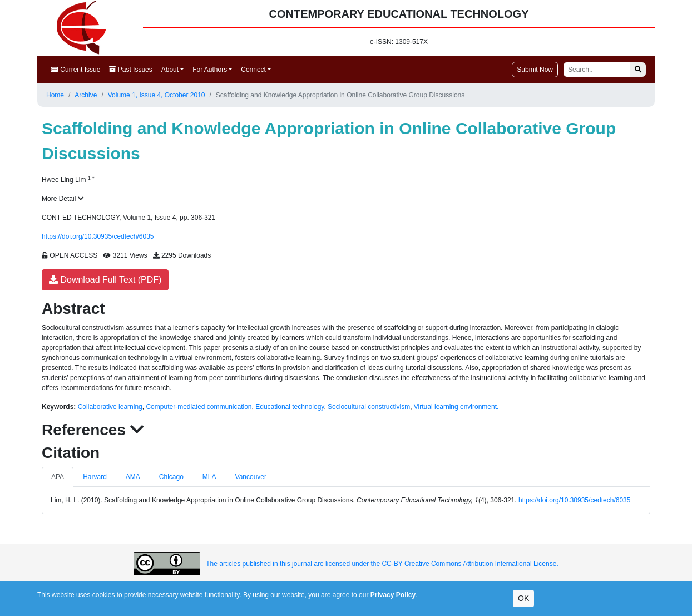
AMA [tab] (133, 477)
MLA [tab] (209, 477)
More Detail (63, 199)
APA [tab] (58, 477)
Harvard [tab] (95, 477)
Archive (86, 95)
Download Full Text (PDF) (105, 280)
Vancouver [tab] (251, 477)
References (93, 430)
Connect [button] (253, 70)
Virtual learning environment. (456, 407)
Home (55, 95)
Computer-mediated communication (199, 407)
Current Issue (75, 70)
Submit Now (535, 70)
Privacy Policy (393, 595)
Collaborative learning (110, 407)
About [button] (170, 70)
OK (523, 598)
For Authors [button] (210, 70)
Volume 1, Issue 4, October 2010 (157, 95)
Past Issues (130, 70)
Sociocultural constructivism (369, 407)
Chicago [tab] (171, 477)
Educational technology (290, 407)
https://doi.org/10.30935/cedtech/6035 (98, 236)
